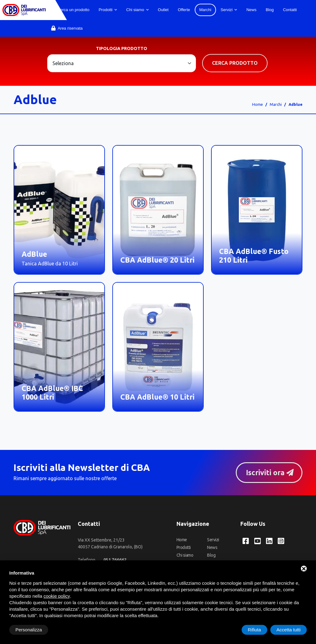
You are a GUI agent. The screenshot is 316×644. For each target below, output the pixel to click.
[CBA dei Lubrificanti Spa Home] (24, 10)
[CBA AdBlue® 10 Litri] (158, 347)
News (251, 10)
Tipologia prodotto (122, 48)
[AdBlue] (59, 210)
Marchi (205, 10)
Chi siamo (137, 10)
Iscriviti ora (270, 472)
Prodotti (108, 10)
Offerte (184, 10)
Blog (270, 10)
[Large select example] (122, 63)
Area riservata (67, 28)
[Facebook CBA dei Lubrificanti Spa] (246, 541)
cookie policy (57, 596)
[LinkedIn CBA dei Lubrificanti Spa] (269, 541)
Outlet (163, 10)
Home (258, 104)
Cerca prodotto (235, 63)
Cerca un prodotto (70, 10)
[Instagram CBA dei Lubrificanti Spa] (281, 541)
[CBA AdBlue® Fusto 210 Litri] (257, 210)
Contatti (290, 10)
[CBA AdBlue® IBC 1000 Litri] (59, 347)
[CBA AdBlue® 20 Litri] (158, 210)
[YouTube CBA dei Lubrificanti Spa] (258, 541)
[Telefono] (115, 560)
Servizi (229, 10)
